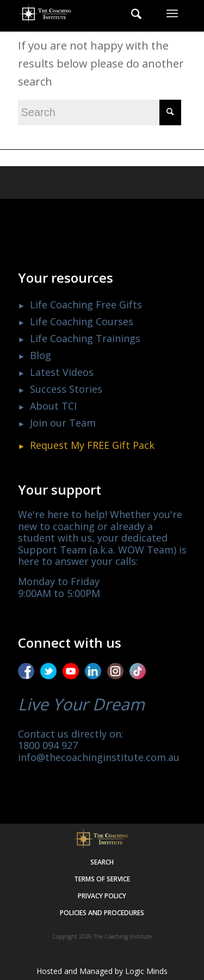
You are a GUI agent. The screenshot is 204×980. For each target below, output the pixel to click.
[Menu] (172, 14)
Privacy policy (102, 896)
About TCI (53, 406)
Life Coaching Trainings (85, 338)
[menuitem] (131, 14)
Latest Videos (62, 372)
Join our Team (63, 423)
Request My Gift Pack (92, 445)
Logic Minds (146, 971)
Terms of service (102, 879)
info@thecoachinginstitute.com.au (99, 757)
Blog (41, 355)
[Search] (131, 14)
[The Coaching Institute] (85, 14)
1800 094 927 (48, 745)
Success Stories (66, 389)
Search (102, 862)
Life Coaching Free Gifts (86, 305)
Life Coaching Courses (82, 321)
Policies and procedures (102, 913)
